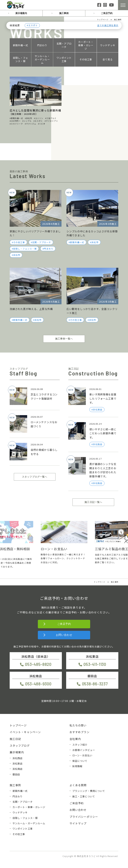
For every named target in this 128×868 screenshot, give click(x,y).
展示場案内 (21, 13)
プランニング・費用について (89, 791)
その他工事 (86, 59)
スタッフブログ (20, 745)
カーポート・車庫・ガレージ (86, 45)
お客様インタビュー (84, 750)
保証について (80, 761)
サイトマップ (78, 823)
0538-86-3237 (95, 684)
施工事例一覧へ (64, 339)
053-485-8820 (38, 664)
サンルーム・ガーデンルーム (42, 59)
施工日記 (15, 739)
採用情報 (77, 766)
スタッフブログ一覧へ (35, 477)
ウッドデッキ (108, 45)
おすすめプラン (79, 732)
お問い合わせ (64, 635)
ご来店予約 (107, 13)
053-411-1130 (95, 664)
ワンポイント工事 (64, 59)
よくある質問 (78, 785)
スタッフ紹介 (80, 745)
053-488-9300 (38, 684)
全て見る (108, 59)
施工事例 (64, 13)
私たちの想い (78, 725)
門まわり (42, 45)
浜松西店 (18, 758)
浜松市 (17, 255)
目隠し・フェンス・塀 (20, 59)
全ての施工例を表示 (108, 25)
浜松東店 (18, 763)
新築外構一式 (20, 45)
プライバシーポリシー (84, 817)
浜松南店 (18, 769)
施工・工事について (84, 796)
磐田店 (16, 774)
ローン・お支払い (82, 755)
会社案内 (75, 739)
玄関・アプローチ (64, 45)
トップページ (18, 725)
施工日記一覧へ (93, 502)
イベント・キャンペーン (25, 732)
